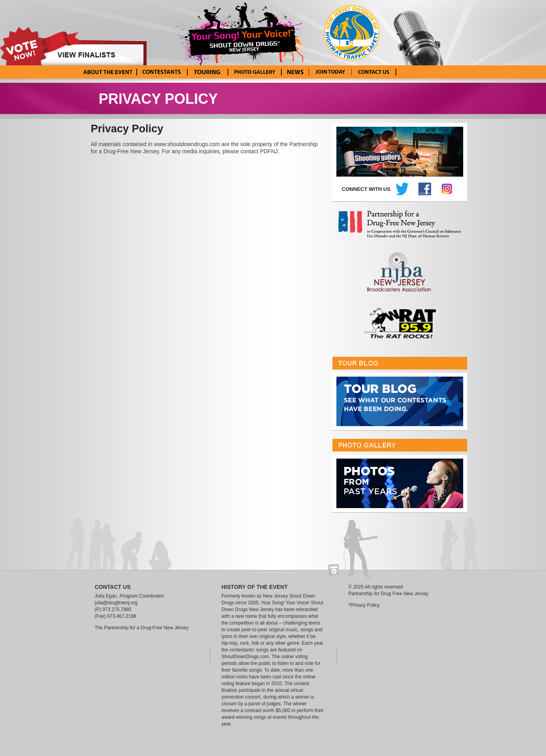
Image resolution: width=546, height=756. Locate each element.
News (295, 72)
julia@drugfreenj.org (116, 603)
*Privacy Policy (364, 605)
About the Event (108, 72)
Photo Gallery (254, 72)
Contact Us (374, 72)
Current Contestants (161, 72)
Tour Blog (207, 72)
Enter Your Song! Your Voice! (330, 72)
